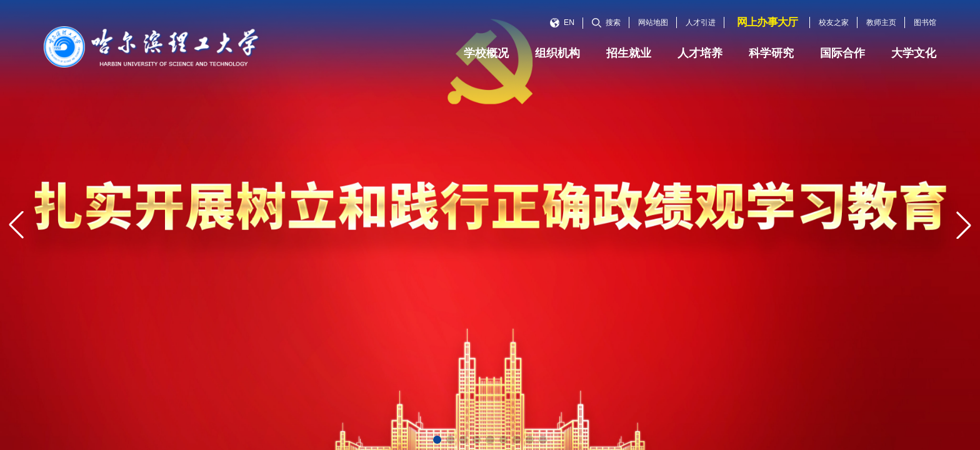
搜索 (606, 22)
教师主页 (881, 22)
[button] (437, 440)
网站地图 (653, 22)
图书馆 (925, 22)
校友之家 (834, 22)
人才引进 (701, 22)
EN (562, 22)
